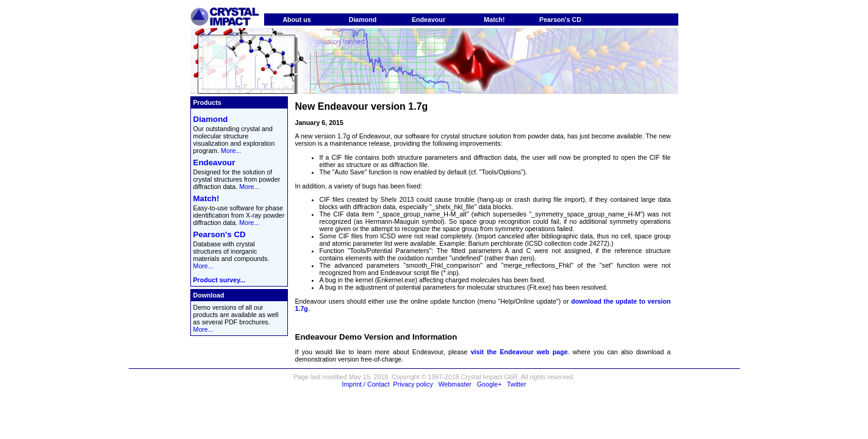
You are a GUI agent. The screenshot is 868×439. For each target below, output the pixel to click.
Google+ (490, 384)
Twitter (516, 384)
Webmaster (455, 384)
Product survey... (220, 280)
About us (296, 20)
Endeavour (429, 20)
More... (231, 151)
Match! (494, 20)
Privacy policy (413, 384)
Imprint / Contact (365, 384)
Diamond (363, 20)
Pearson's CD (560, 20)
